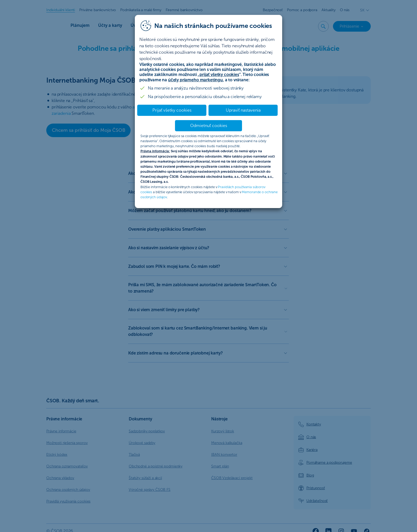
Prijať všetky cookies (172, 110)
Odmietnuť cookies (209, 126)
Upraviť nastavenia (243, 110)
